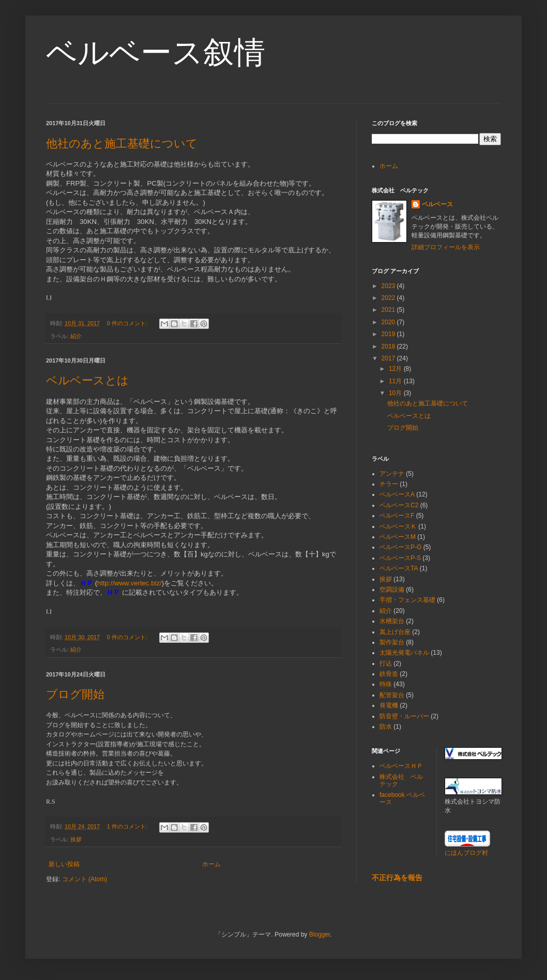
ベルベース (437, 204)
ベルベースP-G (400, 547)
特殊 (386, 684)
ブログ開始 (75, 694)
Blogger (320, 934)
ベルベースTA (399, 568)
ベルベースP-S (400, 558)
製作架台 (392, 642)
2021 (389, 310)
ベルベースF (397, 516)
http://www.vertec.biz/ (130, 583)
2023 (389, 286)
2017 (389, 358)
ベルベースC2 (399, 505)
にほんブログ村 (466, 853)
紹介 (76, 336)
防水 (386, 727)
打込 (386, 664)
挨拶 (76, 839)
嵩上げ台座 (395, 632)
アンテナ (392, 474)
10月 (396, 393)
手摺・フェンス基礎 (407, 600)
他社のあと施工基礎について (122, 144)
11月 (396, 381)
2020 (389, 322)
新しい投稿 (64, 864)
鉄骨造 (389, 674)
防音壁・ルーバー (404, 716)
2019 (389, 334)
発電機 (389, 705)
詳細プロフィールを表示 (446, 247)
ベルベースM (398, 537)
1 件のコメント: (128, 826)
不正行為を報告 (397, 878)
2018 (389, 346)
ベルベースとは (87, 380)
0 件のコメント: (128, 323)
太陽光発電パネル (404, 653)
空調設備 (392, 590)
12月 (396, 369)
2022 (389, 298)
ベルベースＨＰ (401, 766)
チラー (389, 484)
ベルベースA (397, 494)
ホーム (211, 864)
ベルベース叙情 (156, 52)
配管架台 (392, 695)
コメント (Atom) (85, 879)
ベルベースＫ (398, 526)
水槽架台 (392, 621)
